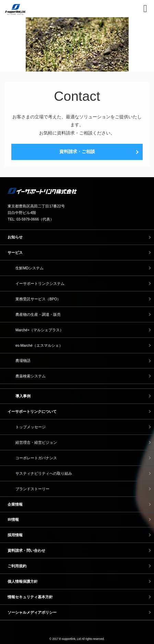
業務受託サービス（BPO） (38, 299)
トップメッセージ (31, 427)
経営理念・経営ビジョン (36, 442)
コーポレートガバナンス (36, 458)
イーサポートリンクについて (32, 411)
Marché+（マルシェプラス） (39, 330)
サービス (15, 253)
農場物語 (23, 361)
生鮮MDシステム (29, 268)
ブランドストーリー (32, 489)
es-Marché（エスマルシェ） (39, 345)
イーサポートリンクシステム (40, 283)
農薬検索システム (31, 376)
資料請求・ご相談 (77, 152)
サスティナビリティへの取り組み (44, 473)
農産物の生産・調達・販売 (38, 314)
